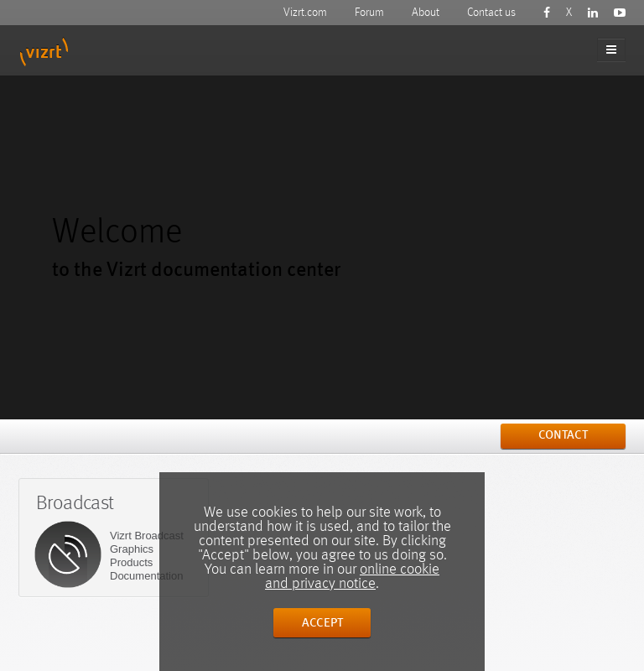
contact (563, 436)
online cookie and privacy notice (352, 577)
